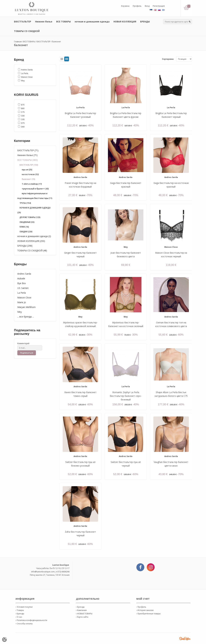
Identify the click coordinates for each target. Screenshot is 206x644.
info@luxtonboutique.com (43, 572)
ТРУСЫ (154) (25, 203)
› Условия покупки (24, 607)
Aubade (21, 278)
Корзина (125, 6)
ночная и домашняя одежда (92, 22)
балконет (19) (28, 179)
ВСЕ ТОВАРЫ (64, 22)
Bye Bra (21, 283)
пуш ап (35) (27, 170)
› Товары (20, 610)
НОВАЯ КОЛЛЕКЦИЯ (125, 22)
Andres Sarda (24, 274)
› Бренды (20, 614)
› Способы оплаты (24, 624)
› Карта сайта (82, 617)
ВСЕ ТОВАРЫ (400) (27, 160)
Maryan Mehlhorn (26, 307)
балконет (56, 42)
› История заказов (145, 610)
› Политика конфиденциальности (31, 620)
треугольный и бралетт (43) (35, 189)
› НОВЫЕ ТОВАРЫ (84, 614)
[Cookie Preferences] (4, 640)
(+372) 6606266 (63, 572)
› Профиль (141, 607)
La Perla (22, 293)
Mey (20, 312)
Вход (147, 6)
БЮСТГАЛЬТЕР (23, 22)
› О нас (19, 617)
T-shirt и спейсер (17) (32, 184)
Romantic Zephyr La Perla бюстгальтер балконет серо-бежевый (126, 396)
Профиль (137, 6)
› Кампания (81, 610)
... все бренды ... (26, 317)
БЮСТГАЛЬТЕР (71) (28, 150)
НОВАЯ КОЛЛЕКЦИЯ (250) (31, 241)
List (62, 59)
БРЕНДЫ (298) (25, 246)
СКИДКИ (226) (26, 232)
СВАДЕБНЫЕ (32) (27, 222)
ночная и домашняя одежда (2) (34, 236)
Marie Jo (22, 302)
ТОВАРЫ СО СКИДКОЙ (27, 31)
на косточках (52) (30, 174)
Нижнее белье (44, 22)
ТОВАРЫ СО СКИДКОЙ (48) (32, 250)
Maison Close (24, 298)
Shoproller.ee (185, 639)
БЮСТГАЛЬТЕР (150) (29, 165)
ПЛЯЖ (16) (24, 227)
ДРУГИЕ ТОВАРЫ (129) (30, 217)
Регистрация (159, 6)
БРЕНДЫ (145, 22)
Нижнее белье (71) (27, 155)
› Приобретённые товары (148, 614)
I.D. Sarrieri (23, 288)
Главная (18, 42)
